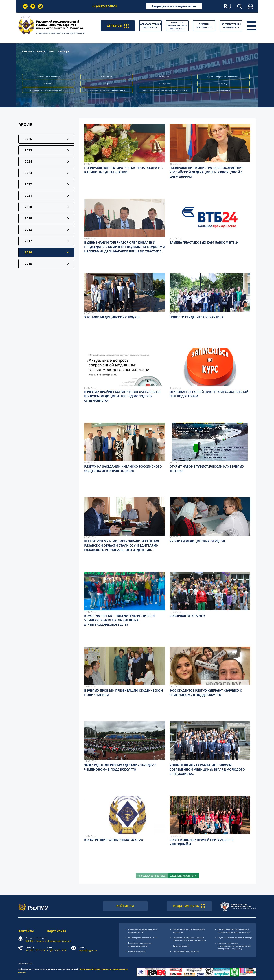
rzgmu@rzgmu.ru (88, 949)
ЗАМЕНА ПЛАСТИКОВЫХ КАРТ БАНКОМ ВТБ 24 (204, 242)
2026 (28, 139)
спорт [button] (107, 83)
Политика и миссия (137, 951)
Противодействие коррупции (186, 951)
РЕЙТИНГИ (125, 906)
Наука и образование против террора (235, 938)
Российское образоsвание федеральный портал (140, 944)
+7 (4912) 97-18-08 (57, 949)
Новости (40, 51)
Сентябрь (64, 51)
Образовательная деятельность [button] (150, 26)
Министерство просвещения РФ (143, 938)
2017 (28, 241)
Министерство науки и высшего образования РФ (143, 931)
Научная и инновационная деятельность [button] (177, 26)
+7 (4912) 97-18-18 (105, 6)
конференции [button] (165, 77)
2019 (28, 218)
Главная (27, 51)
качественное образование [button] (48, 77)
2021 (28, 196)
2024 (28, 162)
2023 (28, 173)
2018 (28, 230)
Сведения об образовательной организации (60, 33)
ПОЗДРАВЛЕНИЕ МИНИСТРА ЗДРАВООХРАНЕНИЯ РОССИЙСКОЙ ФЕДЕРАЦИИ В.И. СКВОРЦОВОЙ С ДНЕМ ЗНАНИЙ (207, 172)
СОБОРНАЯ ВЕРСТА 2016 (187, 616)
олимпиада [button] (224, 83)
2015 (28, 264)
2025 (28, 150)
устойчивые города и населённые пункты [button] (107, 90)
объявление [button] (107, 77)
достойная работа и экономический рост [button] (48, 90)
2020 (28, 207)
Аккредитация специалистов (174, 6)
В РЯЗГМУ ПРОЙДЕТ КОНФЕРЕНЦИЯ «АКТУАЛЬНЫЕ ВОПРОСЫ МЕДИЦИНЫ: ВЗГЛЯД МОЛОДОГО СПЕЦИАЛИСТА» (123, 396)
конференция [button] (165, 83)
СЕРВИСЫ (118, 26)
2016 (52, 51)
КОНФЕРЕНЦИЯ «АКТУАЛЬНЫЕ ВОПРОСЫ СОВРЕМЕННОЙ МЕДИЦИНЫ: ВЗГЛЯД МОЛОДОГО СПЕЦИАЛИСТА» (207, 770)
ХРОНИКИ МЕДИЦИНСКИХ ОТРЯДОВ (112, 317)
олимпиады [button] (48, 83)
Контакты (26, 931)
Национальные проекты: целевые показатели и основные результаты (189, 939)
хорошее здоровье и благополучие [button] (224, 77)
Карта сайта (57, 931)
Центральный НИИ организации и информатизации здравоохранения (234, 931)
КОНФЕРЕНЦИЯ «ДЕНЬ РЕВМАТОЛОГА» (114, 840)
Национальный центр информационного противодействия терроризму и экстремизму (234, 946)
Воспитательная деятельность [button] (231, 26)
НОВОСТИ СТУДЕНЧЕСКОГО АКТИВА (197, 317)
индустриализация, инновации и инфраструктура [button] (165, 90)
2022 (28, 184)
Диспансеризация (181, 946)
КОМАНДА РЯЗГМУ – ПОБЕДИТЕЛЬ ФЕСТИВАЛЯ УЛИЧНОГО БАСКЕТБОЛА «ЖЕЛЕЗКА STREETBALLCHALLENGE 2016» (119, 620)
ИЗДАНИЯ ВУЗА (189, 906)
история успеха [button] (223, 90)
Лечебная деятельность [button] (204, 26)
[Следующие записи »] (184, 876)
